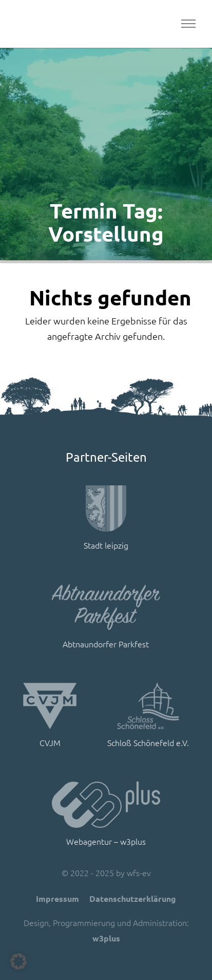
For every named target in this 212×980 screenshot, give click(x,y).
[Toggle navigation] (188, 24)
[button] (18, 961)
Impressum (57, 899)
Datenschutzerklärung (133, 899)
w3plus (106, 938)
